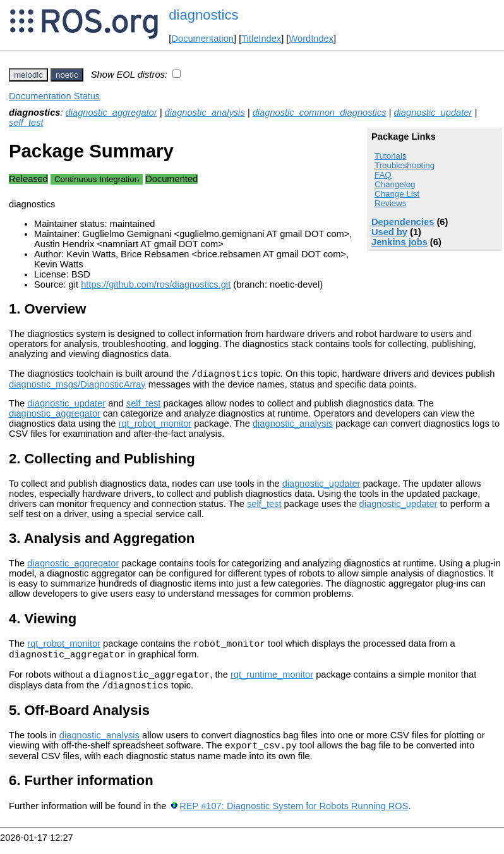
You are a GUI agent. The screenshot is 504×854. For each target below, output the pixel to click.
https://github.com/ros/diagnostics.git (156, 284)
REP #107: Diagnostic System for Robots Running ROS (294, 817)
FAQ (383, 175)
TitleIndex (261, 39)
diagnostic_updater (433, 113)
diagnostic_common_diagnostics (320, 113)
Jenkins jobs (399, 242)
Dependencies (403, 222)
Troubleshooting (405, 165)
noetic (67, 75)
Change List (397, 194)
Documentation (202, 39)
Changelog (395, 184)
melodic (28, 75)
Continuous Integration (97, 179)
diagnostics (203, 15)
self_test (26, 123)
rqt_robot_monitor (155, 425)
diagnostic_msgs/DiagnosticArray (77, 386)
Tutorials (391, 156)
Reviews (390, 203)
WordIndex (311, 39)
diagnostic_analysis (205, 113)
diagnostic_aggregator (111, 113)
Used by (389, 232)
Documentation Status (54, 96)
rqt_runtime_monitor (272, 682)
